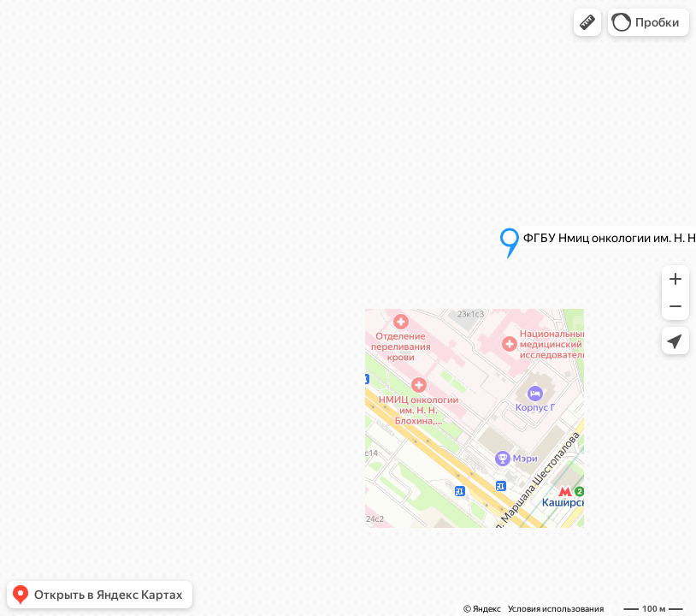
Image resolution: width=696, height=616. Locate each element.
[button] (587, 22)
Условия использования (556, 609)
